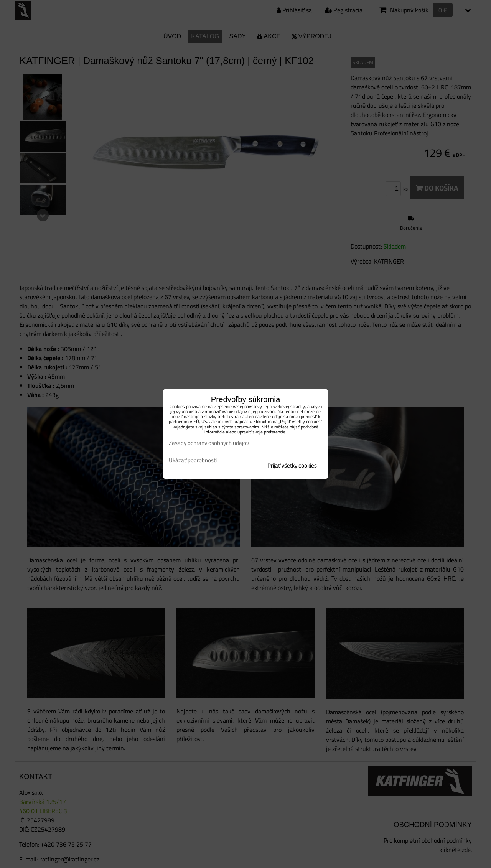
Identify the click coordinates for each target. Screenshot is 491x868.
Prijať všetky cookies (292, 465)
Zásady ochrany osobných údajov (209, 443)
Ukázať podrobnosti (193, 460)
